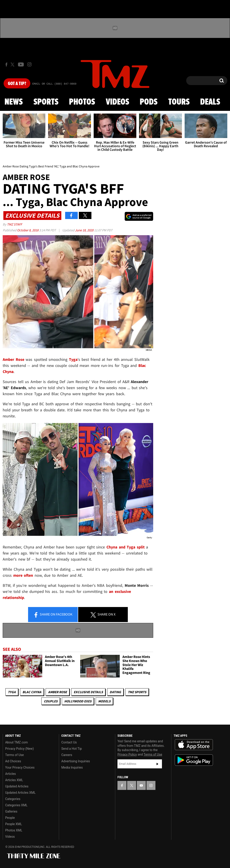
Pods (149, 102)
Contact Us (69, 742)
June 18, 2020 (85, 230)
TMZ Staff (14, 224)
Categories (13, 799)
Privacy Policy (127, 754)
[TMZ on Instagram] (29, 64)
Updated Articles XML (20, 793)
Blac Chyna (32, 692)
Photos (82, 102)
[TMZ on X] (13, 65)
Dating (115, 692)
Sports (46, 102)
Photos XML (14, 830)
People (10, 818)
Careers (67, 755)
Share (53, 615)
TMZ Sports (137, 692)
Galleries (11, 811)
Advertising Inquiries (76, 761)
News (14, 102)
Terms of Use (14, 755)
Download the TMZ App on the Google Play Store (194, 760)
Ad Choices (13, 761)
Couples (51, 701)
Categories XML (16, 805)
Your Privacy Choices (20, 767)
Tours (179, 102)
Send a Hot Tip (72, 749)
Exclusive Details (88, 692)
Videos (117, 102)
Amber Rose (57, 692)
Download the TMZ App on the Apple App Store (194, 745)
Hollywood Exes (78, 701)
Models (104, 701)
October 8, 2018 (28, 230)
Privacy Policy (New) (19, 749)
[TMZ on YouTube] (141, 785)
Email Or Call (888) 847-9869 (54, 84)
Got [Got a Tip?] (17, 84)
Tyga (12, 692)
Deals (210, 102)
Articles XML (14, 780)
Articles (11, 774)
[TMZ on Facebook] (6, 65)
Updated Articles (17, 786)
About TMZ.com (17, 742)
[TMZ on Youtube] (21, 64)
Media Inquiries (72, 767)
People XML (14, 824)
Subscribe (157, 764)
